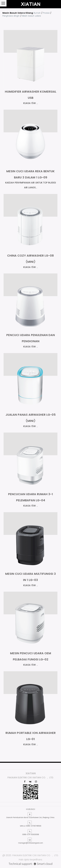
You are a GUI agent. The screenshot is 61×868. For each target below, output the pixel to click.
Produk (46, 13)
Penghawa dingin (11, 16)
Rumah (37, 13)
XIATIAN (31, 773)
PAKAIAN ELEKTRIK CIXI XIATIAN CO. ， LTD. (35, 855)
